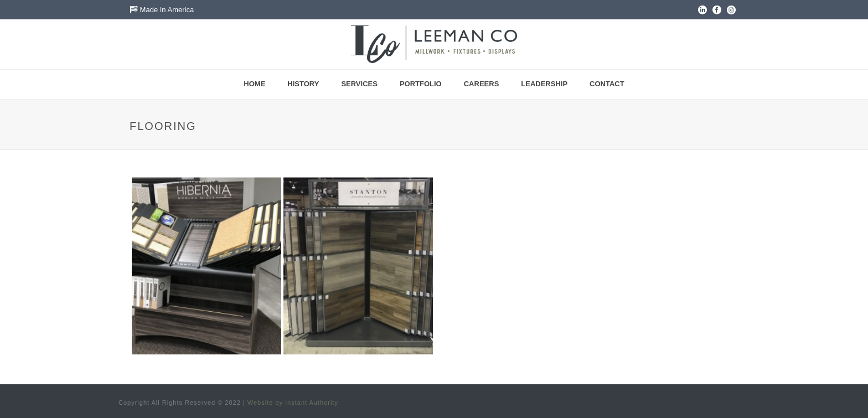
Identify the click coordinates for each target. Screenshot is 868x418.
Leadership (544, 84)
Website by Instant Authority (293, 403)
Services (359, 84)
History (303, 84)
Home (254, 84)
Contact (607, 84)
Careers (482, 84)
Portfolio (421, 84)
